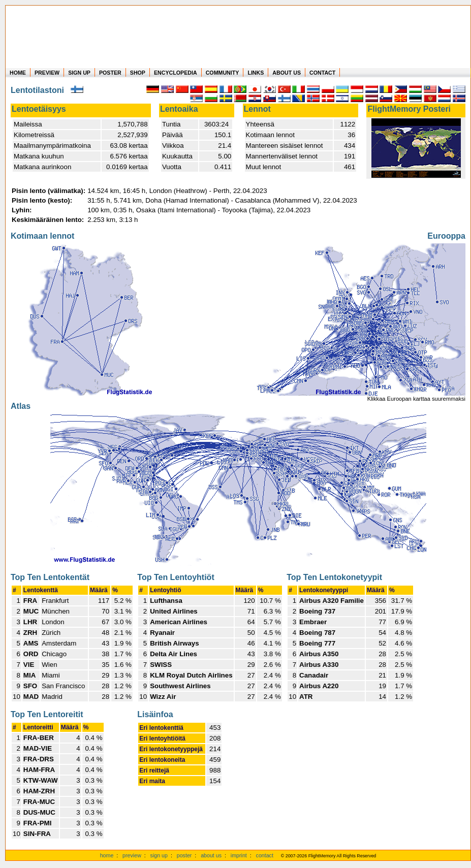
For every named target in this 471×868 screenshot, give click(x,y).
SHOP (138, 73)
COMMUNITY (223, 73)
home (107, 855)
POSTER (110, 73)
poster (184, 855)
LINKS (256, 73)
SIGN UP (79, 73)
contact (265, 855)
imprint (239, 855)
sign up (159, 855)
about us (211, 855)
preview (132, 855)
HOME (18, 73)
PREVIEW (47, 73)
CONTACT (322, 73)
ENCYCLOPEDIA (176, 73)
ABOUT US (287, 73)
